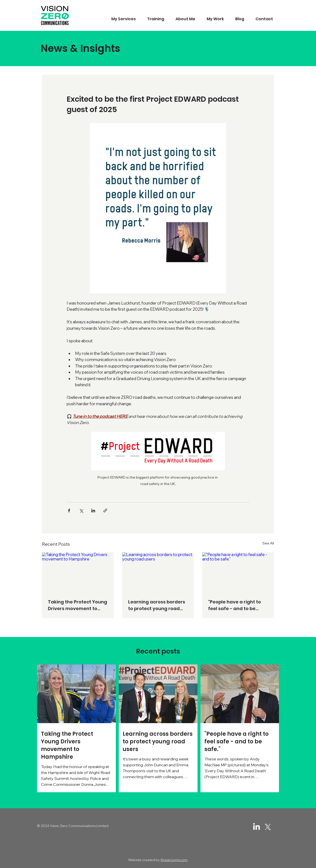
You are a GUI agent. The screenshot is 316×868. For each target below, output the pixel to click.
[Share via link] (105, 511)
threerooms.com (174, 860)
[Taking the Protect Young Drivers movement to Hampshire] (78, 572)
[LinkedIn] (257, 827)
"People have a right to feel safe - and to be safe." (235, 605)
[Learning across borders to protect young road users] (158, 573)
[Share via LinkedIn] (93, 511)
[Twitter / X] (268, 827)
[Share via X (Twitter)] (81, 511)
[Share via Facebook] (69, 511)
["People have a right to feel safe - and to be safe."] (238, 572)
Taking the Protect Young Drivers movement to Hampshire (78, 605)
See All (268, 543)
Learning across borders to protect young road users (157, 605)
